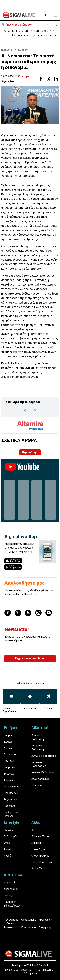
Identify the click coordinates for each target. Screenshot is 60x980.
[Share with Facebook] (41, 79)
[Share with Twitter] (48, 79)
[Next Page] (35, 411)
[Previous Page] (25, 411)
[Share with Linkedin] (56, 79)
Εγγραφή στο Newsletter (30, 658)
